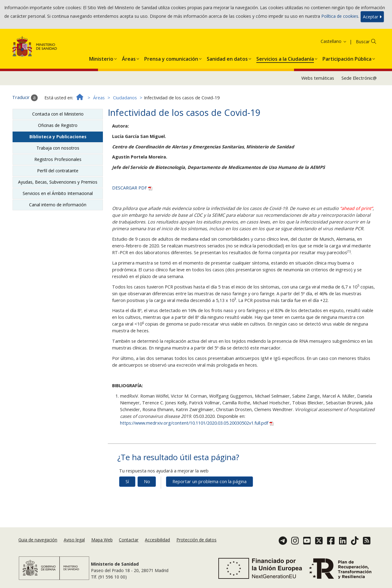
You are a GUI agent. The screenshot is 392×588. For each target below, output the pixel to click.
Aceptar (372, 17)
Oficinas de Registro (58, 125)
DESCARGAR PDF (132, 188)
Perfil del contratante (58, 171)
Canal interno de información (58, 205)
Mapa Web (102, 540)
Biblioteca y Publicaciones (58, 137)
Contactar (129, 540)
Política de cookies (340, 16)
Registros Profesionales (58, 159)
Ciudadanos (125, 98)
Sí (127, 481)
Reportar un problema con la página (209, 481)
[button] (101, 58)
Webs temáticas (318, 78)
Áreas (99, 98)
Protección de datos (196, 540)
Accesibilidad (157, 540)
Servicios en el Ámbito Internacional (58, 193)
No (147, 481)
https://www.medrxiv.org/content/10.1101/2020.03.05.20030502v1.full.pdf (197, 423)
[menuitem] (101, 58)
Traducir (25, 98)
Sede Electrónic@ (359, 78)
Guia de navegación (38, 540)
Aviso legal (74, 540)
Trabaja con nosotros (58, 148)
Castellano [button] (334, 41)
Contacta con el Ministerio (58, 114)
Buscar (363, 42)
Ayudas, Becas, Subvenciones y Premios (58, 182)
